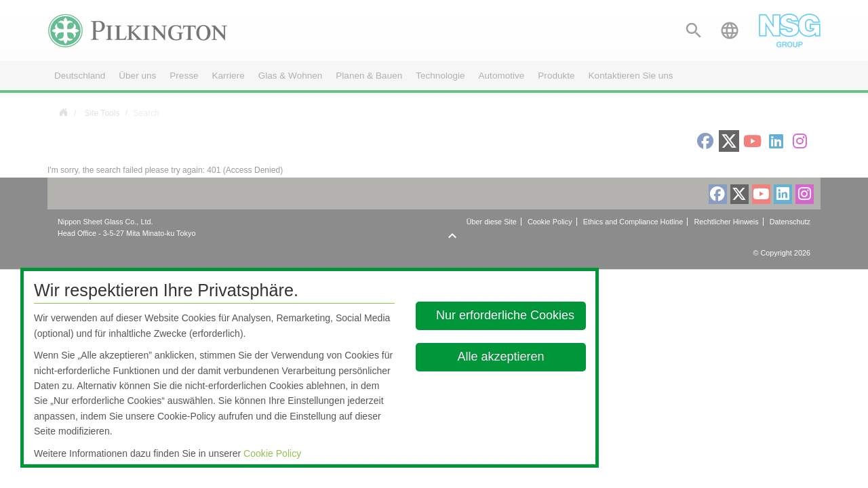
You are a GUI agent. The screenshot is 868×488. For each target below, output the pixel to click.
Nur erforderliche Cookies (505, 315)
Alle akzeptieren (501, 357)
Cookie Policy (272, 453)
